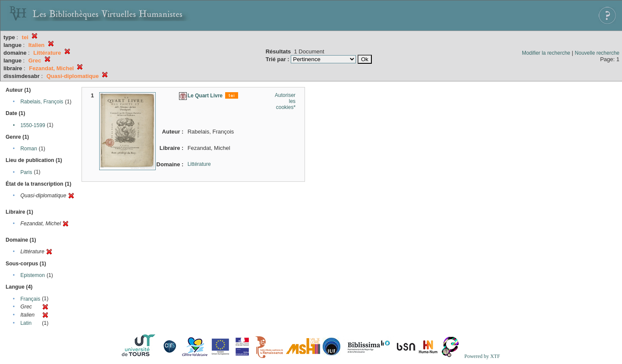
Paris (26, 172)
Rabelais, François (42, 102)
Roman (29, 149)
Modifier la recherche (546, 53)
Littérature (199, 164)
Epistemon (33, 275)
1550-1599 (33, 125)
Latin (26, 323)
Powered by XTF (482, 356)
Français (30, 299)
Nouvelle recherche (597, 53)
